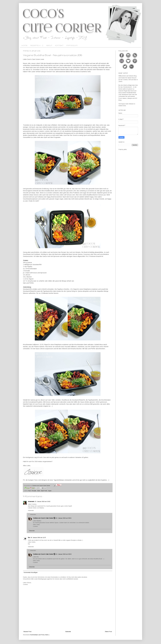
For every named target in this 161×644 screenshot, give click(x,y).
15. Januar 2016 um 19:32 (43, 501)
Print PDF (29, 488)
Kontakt (59, 46)
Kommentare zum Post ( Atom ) (40, 635)
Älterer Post (108, 632)
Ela (29, 538)
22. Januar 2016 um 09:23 (64, 554)
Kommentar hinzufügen (31, 572)
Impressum (72, 46)
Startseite (68, 632)
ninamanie (31, 501)
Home (24, 46)
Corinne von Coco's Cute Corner (43, 518)
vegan (50, 491)
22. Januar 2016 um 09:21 (64, 518)
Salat (39, 491)
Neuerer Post (27, 632)
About (49, 46)
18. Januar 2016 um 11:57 (38, 538)
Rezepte (34, 491)
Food (30, 491)
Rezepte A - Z (37, 46)
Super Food (44, 491)
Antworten (31, 510)
